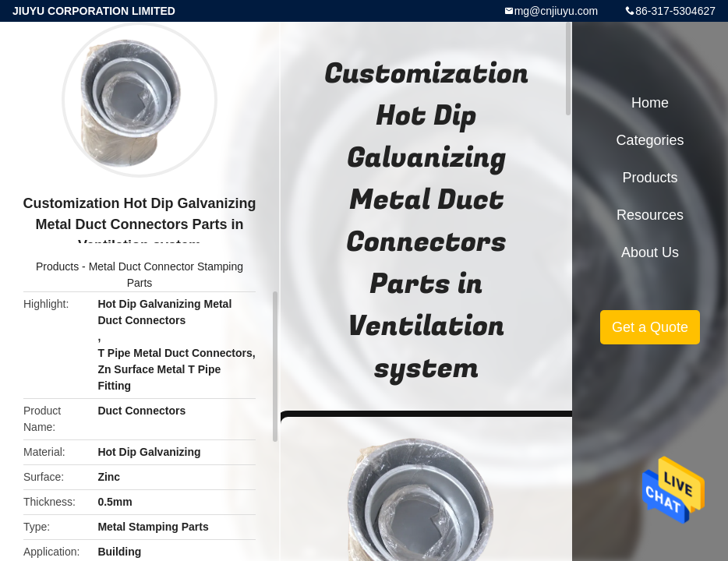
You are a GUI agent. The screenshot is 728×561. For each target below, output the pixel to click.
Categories (650, 140)
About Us (650, 252)
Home (650, 103)
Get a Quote (650, 327)
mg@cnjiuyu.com (557, 11)
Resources (650, 215)
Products (57, 266)
